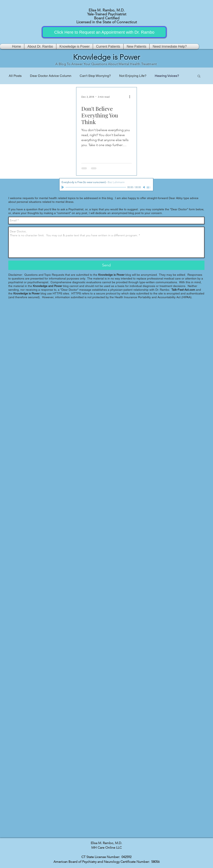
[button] (199, 76)
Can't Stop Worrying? (95, 76)
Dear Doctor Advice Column (51, 76)
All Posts (15, 76)
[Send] (106, 265)
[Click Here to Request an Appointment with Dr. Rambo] (104, 32)
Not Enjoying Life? (133, 76)
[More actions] (131, 97)
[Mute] (144, 187)
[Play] (63, 187)
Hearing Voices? (167, 76)
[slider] (149, 187)
